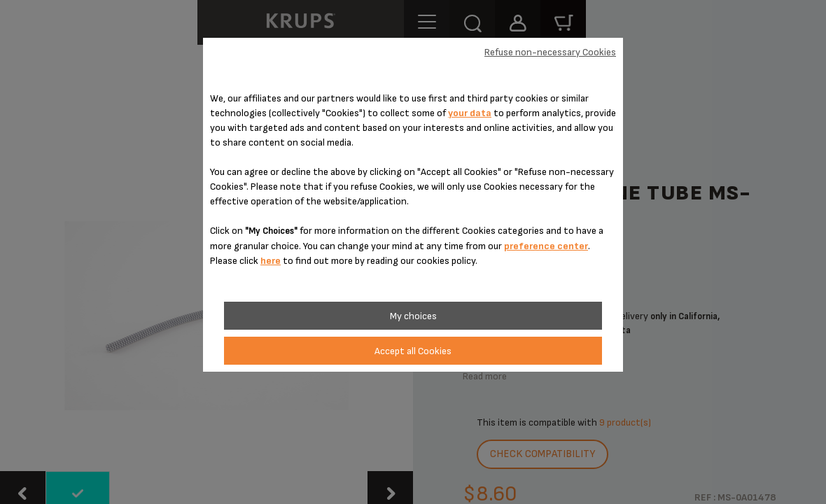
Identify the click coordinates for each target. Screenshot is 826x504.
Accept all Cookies (413, 351)
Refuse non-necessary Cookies (550, 52)
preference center (546, 246)
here (271, 261)
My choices (413, 316)
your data (470, 113)
